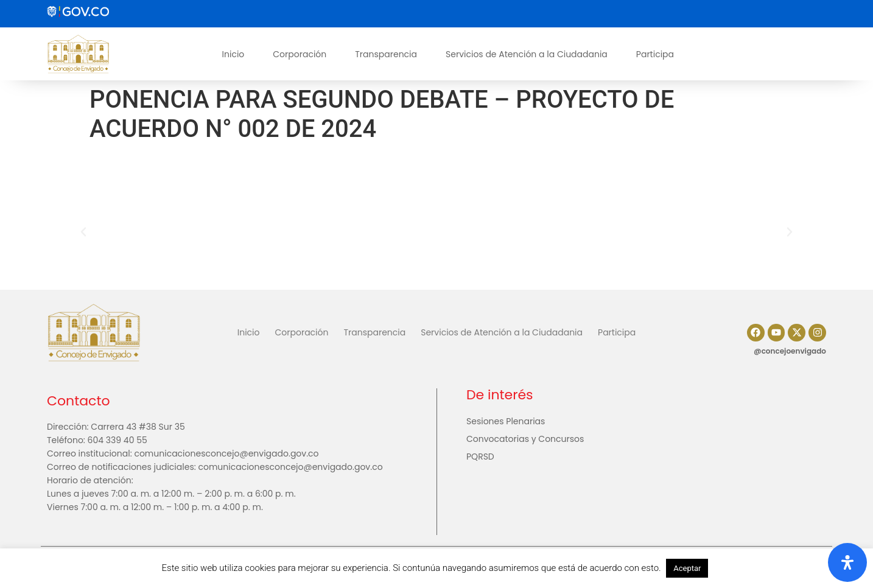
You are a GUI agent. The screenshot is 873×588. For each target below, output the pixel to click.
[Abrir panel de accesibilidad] (847, 562)
